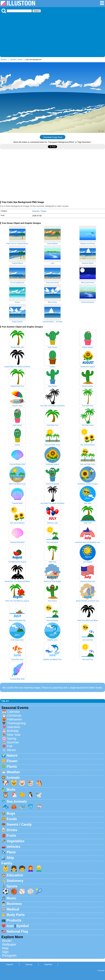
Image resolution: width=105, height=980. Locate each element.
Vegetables (16, 841)
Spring (12, 739)
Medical (13, 909)
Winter (12, 750)
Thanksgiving (16, 723)
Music (12, 898)
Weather (13, 772)
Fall (10, 746)
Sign (5, 952)
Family (7, 863)
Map (5, 948)
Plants (12, 766)
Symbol (23, 926)
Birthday (13, 731)
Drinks (12, 830)
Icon (10, 926)
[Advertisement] (52, 34)
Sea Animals (17, 801)
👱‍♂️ (39, 868)
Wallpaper (9, 944)
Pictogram (9, 956)
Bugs (11, 813)
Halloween (14, 719)
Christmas (14, 716)
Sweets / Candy (19, 824)
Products (14, 920)
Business (14, 904)
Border (7, 941)
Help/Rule (48, 964)
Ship (10, 858)
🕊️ (39, 795)
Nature (12, 755)
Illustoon (4, 60)
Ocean (20, 60)
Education (15, 875)
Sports (12, 886)
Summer (13, 60)
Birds (11, 789)
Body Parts (16, 915)
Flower (12, 761)
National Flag (17, 931)
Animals (13, 778)
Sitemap (29, 964)
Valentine (13, 727)
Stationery (15, 881)
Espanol (10, 964)
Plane (11, 852)
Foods (12, 819)
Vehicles (13, 847)
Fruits (11, 836)
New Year (14, 735)
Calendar (13, 712)
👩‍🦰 (31, 868)
